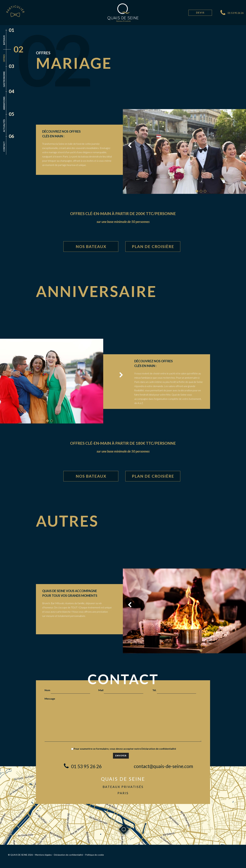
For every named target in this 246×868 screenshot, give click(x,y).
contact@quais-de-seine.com (163, 766)
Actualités (4, 126)
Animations (4, 103)
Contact (4, 147)
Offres (4, 58)
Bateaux (4, 40)
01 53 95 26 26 (236, 13)
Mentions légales (43, 855)
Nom (67, 690)
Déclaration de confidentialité (159, 749)
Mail (121, 690)
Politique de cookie (95, 855)
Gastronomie (4, 79)
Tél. (174, 690)
